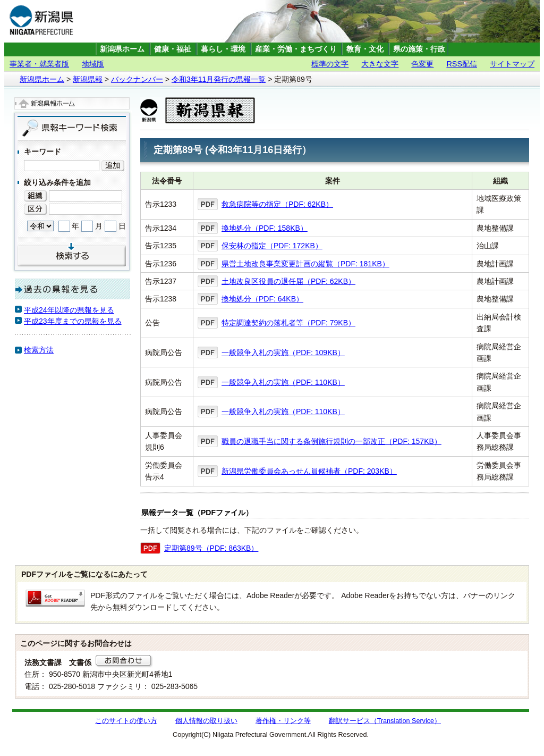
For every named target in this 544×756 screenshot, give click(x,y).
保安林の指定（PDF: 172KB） (272, 246)
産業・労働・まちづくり (296, 49)
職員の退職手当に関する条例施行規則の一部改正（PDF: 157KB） (331, 441)
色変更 (422, 64)
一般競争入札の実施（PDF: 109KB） (283, 352)
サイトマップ (512, 64)
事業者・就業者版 (39, 64)
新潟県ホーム (122, 49)
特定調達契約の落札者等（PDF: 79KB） (288, 323)
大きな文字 (380, 64)
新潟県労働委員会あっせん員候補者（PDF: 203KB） (309, 471)
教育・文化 (365, 49)
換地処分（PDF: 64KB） (262, 299)
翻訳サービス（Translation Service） (385, 721)
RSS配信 (462, 64)
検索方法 (39, 350)
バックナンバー (137, 79)
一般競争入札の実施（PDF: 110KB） (283, 382)
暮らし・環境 (223, 49)
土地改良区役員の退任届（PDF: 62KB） (288, 281)
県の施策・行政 (419, 49)
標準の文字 (330, 64)
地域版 (93, 64)
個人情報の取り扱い (206, 721)
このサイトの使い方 (126, 721)
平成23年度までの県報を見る (73, 321)
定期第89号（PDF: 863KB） (211, 548)
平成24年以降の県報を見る (69, 310)
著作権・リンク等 (283, 721)
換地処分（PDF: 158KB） (265, 228)
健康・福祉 (173, 49)
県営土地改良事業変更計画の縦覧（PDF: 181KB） (305, 264)
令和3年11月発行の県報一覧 (219, 79)
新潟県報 (88, 79)
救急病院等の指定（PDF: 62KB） (277, 204)
